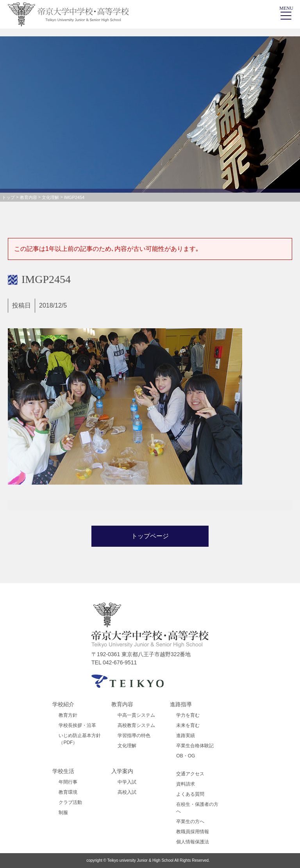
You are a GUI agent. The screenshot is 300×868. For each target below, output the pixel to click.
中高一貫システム (136, 715)
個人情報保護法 (193, 842)
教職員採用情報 (193, 832)
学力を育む (188, 715)
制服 (63, 813)
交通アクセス (190, 774)
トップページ (150, 536)
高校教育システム (136, 725)
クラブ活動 (70, 802)
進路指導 (181, 704)
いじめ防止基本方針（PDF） (80, 739)
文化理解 (127, 746)
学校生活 (63, 771)
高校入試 (127, 792)
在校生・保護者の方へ (197, 808)
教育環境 (68, 792)
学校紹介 (63, 704)
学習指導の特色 (134, 736)
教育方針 (68, 715)
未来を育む (188, 725)
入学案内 (122, 771)
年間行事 (68, 782)
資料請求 (186, 784)
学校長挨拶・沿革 (77, 725)
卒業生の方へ (190, 821)
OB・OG (186, 756)
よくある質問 (190, 794)
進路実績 (186, 736)
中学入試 (127, 782)
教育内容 (122, 704)
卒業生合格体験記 (195, 746)
